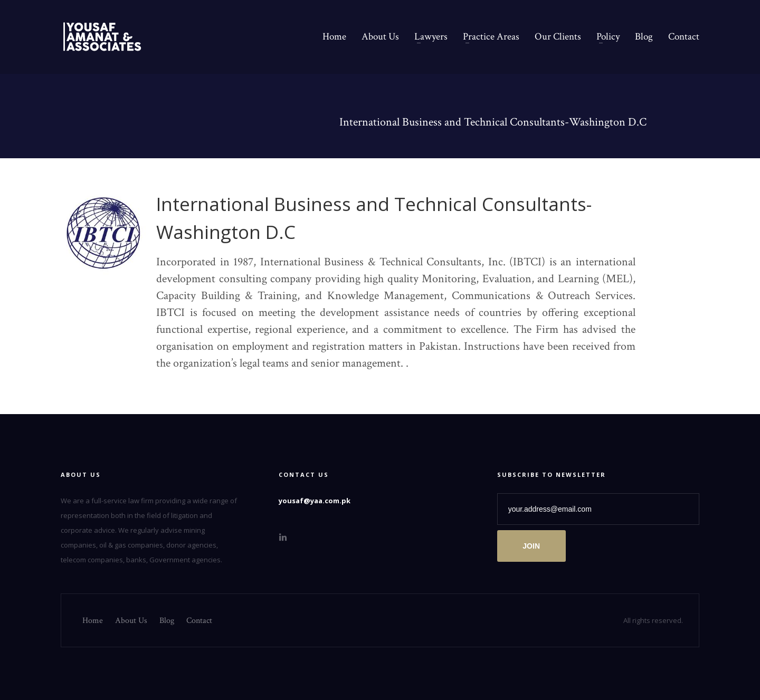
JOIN (531, 546)
